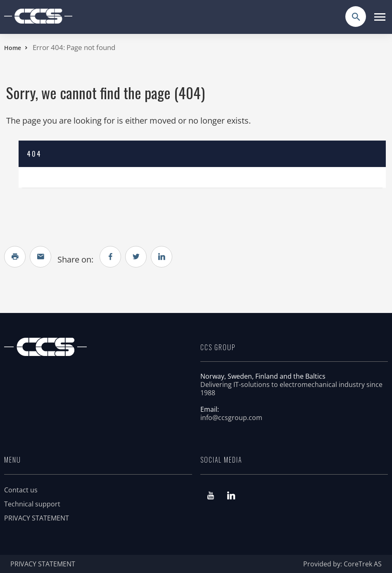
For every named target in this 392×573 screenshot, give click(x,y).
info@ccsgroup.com (231, 418)
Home (13, 48)
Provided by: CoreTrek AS (342, 564)
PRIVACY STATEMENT (37, 518)
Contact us (21, 490)
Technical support (32, 504)
